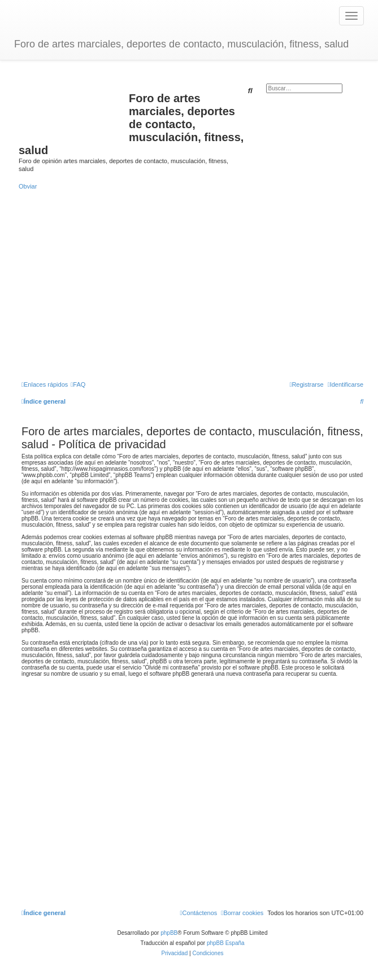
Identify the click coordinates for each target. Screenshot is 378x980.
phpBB (169, 933)
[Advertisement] (192, 285)
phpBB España (226, 943)
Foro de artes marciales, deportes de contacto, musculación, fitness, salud (181, 44)
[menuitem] (78, 384)
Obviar (28, 186)
